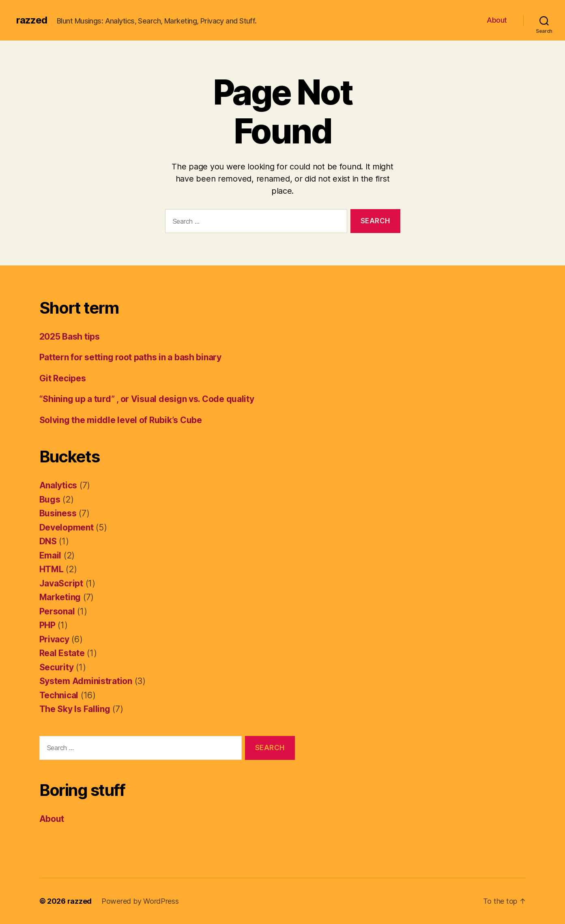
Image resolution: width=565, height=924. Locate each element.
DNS (48, 541)
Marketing (60, 597)
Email (50, 555)
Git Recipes (63, 378)
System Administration (86, 681)
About (497, 20)
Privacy (54, 639)
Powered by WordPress (140, 901)
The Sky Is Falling (75, 709)
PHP (47, 625)
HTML (52, 569)
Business (58, 513)
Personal (57, 611)
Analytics (58, 485)
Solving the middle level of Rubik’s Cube (121, 420)
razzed (32, 20)
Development (67, 527)
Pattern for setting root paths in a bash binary (130, 357)
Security (57, 667)
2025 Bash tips (70, 337)
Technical (59, 695)
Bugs (50, 499)
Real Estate (62, 653)
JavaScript (61, 583)
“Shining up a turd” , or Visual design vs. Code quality (147, 399)
